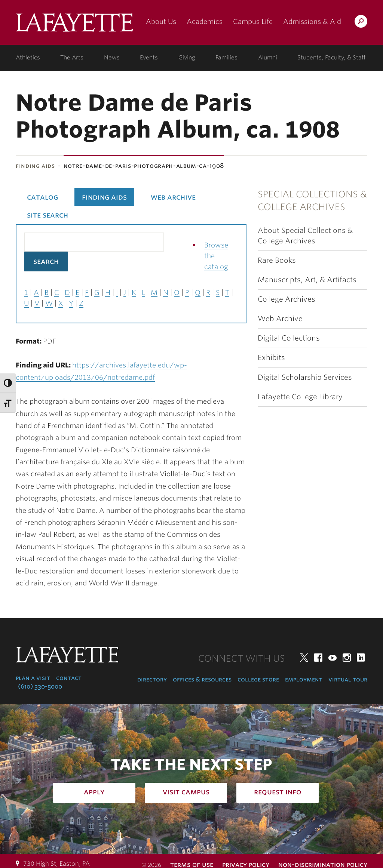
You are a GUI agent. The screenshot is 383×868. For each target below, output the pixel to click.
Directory (152, 679)
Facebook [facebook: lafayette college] (318, 658)
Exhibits (271, 358)
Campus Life (253, 21)
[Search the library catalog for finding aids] (94, 242)
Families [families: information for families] (226, 58)
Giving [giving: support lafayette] (187, 58)
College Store (258, 679)
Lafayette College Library (300, 397)
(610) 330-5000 (40, 687)
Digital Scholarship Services (305, 377)
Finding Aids (35, 166)
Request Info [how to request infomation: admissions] (278, 792)
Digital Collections (289, 338)
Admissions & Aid (312, 21)
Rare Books (277, 260)
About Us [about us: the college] (161, 21)
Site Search (48, 215)
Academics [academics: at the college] (205, 21)
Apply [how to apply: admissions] (94, 792)
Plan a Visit (33, 678)
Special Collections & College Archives (312, 201)
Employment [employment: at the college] (304, 679)
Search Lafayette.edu (361, 23)
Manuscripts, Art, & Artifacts (307, 280)
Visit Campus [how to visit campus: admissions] (186, 792)
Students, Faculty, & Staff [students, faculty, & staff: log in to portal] (331, 58)
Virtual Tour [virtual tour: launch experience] (348, 679)
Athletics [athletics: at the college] (28, 58)
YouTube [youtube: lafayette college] (333, 658)
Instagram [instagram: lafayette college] (347, 658)
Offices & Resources (202, 679)
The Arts (72, 58)
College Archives (287, 299)
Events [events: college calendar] (149, 58)
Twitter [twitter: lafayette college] (304, 658)
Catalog (42, 197)
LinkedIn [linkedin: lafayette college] (361, 658)
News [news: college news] (112, 58)
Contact (69, 678)
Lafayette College (74, 25)
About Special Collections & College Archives (305, 236)
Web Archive (280, 319)
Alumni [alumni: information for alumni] (268, 58)
